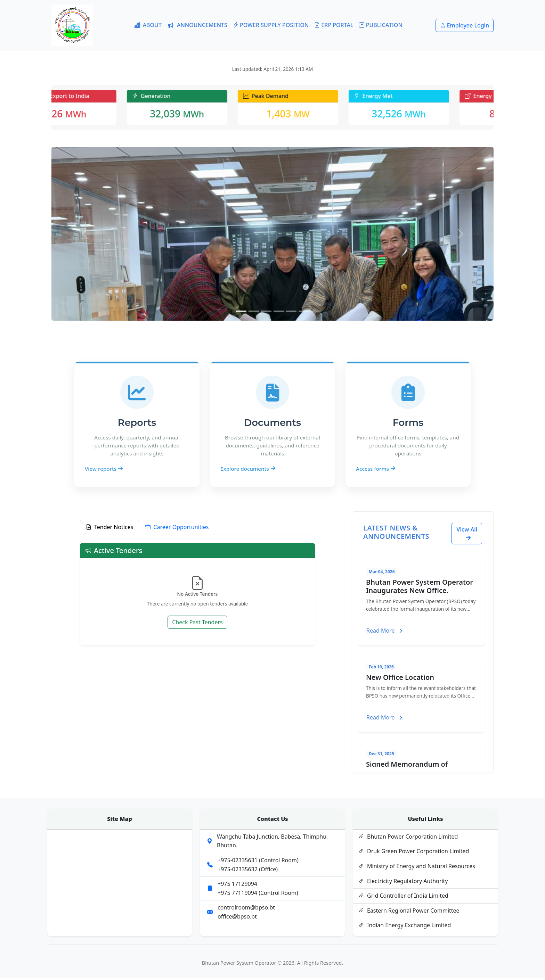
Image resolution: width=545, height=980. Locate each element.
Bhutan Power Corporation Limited (408, 839)
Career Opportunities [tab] (177, 529)
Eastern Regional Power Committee (409, 913)
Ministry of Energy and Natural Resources (417, 868)
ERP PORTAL (334, 25)
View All (467, 535)
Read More (384, 632)
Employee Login (465, 25)
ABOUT (148, 25)
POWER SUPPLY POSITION (271, 25)
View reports (104, 470)
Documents (272, 425)
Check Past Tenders (197, 624)
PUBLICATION (381, 25)
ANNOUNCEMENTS (197, 25)
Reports (137, 425)
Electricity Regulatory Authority (403, 883)
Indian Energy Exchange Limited (405, 928)
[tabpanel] (197, 596)
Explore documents (248, 470)
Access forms (376, 470)
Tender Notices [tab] (109, 529)
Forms (408, 425)
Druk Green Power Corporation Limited (414, 854)
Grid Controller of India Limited (404, 898)
